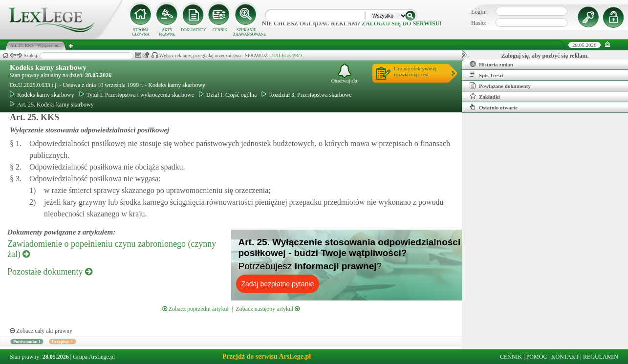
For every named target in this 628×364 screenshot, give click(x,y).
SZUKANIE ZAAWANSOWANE (246, 32)
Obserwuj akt (345, 74)
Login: (479, 12)
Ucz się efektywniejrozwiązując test (415, 71)
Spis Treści (487, 75)
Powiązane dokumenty (500, 86)
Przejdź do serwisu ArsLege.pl (267, 356)
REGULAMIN (601, 357)
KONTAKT (565, 357)
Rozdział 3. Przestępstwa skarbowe (306, 95)
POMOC (537, 357)
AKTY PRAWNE (167, 32)
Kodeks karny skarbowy (48, 67)
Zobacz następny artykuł (268, 309)
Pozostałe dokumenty (50, 272)
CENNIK (220, 30)
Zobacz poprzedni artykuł (195, 309)
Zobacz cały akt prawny (41, 331)
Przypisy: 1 (62, 342)
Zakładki (485, 96)
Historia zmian (491, 64)
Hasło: (479, 23)
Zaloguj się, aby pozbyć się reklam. (545, 56)
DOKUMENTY (194, 30)
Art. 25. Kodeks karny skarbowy (52, 105)
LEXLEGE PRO (286, 55)
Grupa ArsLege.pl (94, 357)
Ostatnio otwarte (494, 107)
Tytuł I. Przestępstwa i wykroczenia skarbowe (137, 95)
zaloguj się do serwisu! (401, 23)
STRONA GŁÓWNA (141, 32)
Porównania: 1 (27, 342)
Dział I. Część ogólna (228, 95)
